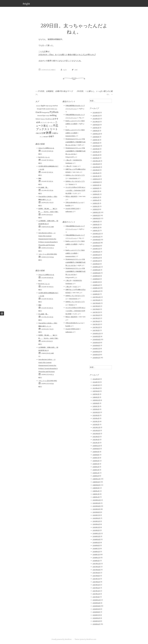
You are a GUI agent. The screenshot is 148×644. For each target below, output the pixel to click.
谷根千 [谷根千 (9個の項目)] (51, 136)
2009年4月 (96, 258)
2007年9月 (96, 306)
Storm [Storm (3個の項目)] (40, 116)
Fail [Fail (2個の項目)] (54, 106)
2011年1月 (96, 209)
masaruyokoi (70, 136)
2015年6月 (96, 143)
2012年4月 (96, 173)
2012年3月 (96, 176)
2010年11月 (96, 215)
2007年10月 (96, 303)
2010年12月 (96, 212)
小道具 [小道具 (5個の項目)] (54, 133)
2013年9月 (96, 149)
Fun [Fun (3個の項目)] (56, 106)
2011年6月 (96, 194)
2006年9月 (96, 343)
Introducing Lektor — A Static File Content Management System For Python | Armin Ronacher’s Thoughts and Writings (48, 239)
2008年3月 (96, 288)
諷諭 (40, 178)
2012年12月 (96, 161)
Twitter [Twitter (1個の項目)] (47, 116)
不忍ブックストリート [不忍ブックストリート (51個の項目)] (47, 127)
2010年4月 (96, 225)
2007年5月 (96, 318)
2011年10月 (96, 182)
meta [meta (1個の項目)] (56, 109)
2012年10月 (96, 167)
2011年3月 (96, 203)
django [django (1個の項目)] (51, 106)
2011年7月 (96, 191)
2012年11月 (96, 164)
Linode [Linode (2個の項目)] (48, 109)
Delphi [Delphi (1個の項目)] (47, 106)
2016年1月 (96, 131)
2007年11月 (96, 300)
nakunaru (69, 211)
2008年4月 (96, 285)
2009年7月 (96, 249)
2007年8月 (96, 309)
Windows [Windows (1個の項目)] (43, 119)
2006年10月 (97, 339)
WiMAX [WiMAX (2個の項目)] (38, 119)
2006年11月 (96, 336)
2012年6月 (96, 170)
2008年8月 (96, 279)
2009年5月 (96, 255)
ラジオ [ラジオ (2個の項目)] (51, 126)
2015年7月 (96, 140)
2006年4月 (96, 358)
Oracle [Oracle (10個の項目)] (39, 112)
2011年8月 (96, 188)
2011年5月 (96, 197)
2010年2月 (96, 231)
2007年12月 (97, 297)
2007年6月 (96, 315)
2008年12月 (97, 267)
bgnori (71, 184)
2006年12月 (97, 333)
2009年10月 (97, 240)
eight (65, 70)
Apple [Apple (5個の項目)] (43, 106)
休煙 (76, 70)
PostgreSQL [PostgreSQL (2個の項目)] (46, 112)
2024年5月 (96, 119)
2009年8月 (96, 246)
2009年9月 (96, 243)
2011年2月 (96, 206)
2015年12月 (96, 134)
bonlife (68, 205)
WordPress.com (91, 639)
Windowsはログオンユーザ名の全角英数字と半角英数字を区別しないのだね (75, 142)
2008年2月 (96, 291)
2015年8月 (96, 137)
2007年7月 (96, 312)
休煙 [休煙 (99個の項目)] (49, 133)
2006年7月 (96, 349)
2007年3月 (96, 324)
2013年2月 (96, 155)
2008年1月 (96, 294)
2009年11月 (96, 237)
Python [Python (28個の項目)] (54, 112)
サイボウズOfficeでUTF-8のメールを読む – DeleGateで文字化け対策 (75, 190)
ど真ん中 (68, 160)
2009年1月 (96, 264)
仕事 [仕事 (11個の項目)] (43, 133)
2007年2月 (96, 327)
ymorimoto (73, 178)
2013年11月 (96, 146)
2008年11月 (96, 270)
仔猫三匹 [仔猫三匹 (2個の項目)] (38, 133)
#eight (26, 4)
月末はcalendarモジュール (74, 202)
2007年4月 (96, 321)
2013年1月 (96, 158)
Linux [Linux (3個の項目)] (52, 109)
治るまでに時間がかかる (46, 148)
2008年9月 (96, 276)
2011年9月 (96, 185)
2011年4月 (96, 200)
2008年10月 (96, 273)
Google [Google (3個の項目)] (39, 109)
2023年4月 (96, 122)
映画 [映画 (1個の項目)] (45, 137)
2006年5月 (96, 355)
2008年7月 (96, 282)
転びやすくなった (44, 157)
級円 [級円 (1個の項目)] (47, 137)
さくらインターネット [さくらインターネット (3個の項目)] (48, 123)
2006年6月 (96, 352)
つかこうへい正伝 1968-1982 (48, 254)
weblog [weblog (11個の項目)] (53, 115)
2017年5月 (96, 128)
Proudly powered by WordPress (62, 639)
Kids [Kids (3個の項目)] (44, 109)
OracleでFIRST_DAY (72, 209)
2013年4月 (96, 152)
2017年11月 (96, 125)
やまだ (75, 166)
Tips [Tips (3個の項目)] (44, 116)
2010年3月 (96, 227)
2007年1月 (96, 330)
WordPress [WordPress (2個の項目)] (49, 119)
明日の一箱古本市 (71, 196)
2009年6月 (96, 252)
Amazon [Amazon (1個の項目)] (38, 106)
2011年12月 (96, 179)
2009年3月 (96, 261)
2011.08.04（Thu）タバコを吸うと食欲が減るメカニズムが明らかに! (67, 55)
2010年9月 (96, 221)
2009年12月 (97, 234)
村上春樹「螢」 (43, 187)
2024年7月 (96, 116)
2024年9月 (96, 113)
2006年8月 (96, 345)
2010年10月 (96, 218)
